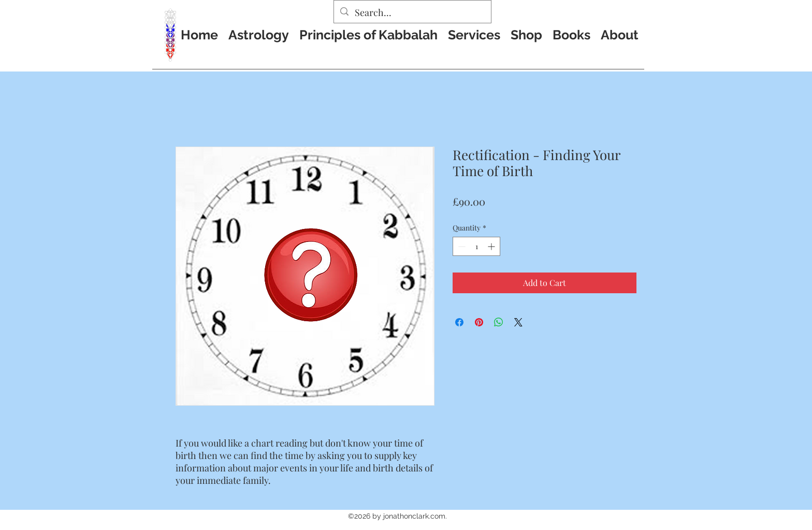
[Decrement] (461, 246)
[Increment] (492, 246)
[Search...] (412, 13)
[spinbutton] (476, 246)
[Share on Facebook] (459, 322)
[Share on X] (518, 322)
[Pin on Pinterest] (479, 322)
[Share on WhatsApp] (499, 322)
